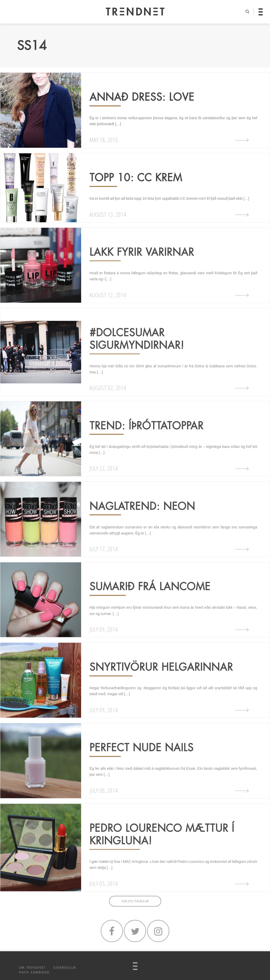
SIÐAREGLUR (65, 968)
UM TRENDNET (32, 968)
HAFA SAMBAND (34, 972)
